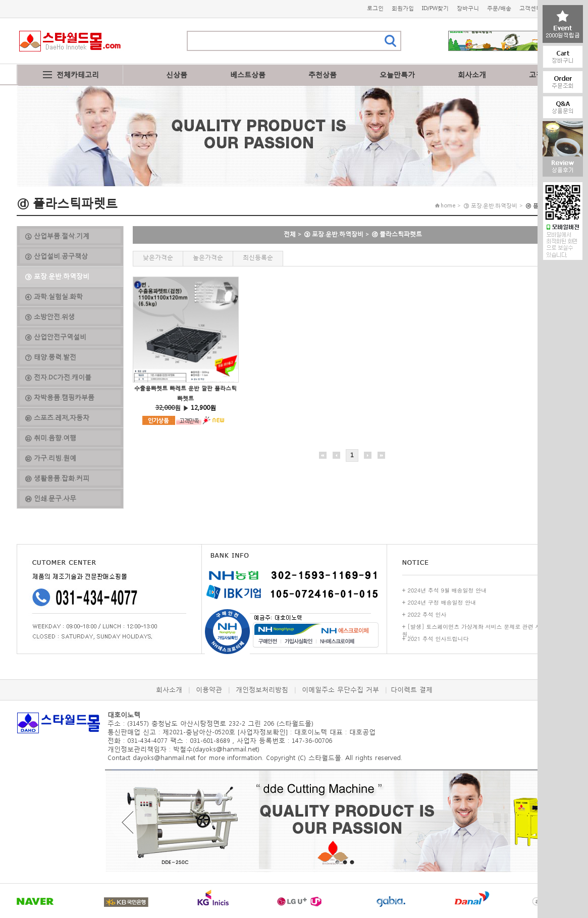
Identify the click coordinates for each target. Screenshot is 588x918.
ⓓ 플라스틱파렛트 (397, 234)
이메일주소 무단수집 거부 (340, 690)
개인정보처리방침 (262, 690)
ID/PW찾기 (435, 8)
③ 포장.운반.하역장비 (334, 234)
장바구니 (468, 8)
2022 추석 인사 (427, 614)
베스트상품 (248, 74)
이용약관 (209, 690)
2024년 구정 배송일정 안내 (442, 602)
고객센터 (530, 8)
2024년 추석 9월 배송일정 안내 (447, 590)
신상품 (177, 74)
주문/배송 (499, 8)
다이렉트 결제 (412, 690)
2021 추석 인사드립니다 (438, 639)
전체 (290, 234)
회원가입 (403, 8)
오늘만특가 (397, 74)
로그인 (375, 8)
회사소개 (472, 74)
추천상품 (323, 74)
